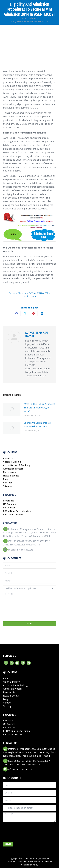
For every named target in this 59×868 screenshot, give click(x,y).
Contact (8, 483)
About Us (8, 458)
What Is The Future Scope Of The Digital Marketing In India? (39, 408)
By (38, 293)
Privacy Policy (34, 862)
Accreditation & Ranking (17, 465)
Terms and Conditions (16, 862)
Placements (10, 472)
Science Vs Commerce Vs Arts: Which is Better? (37, 425)
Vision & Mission (12, 462)
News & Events (11, 476)
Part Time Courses (13, 515)
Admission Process (13, 469)
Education (22, 293)
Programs (8, 501)
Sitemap (8, 486)
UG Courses (9, 504)
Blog (6, 479)
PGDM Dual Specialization (17, 511)
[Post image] (12, 409)
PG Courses (9, 508)
